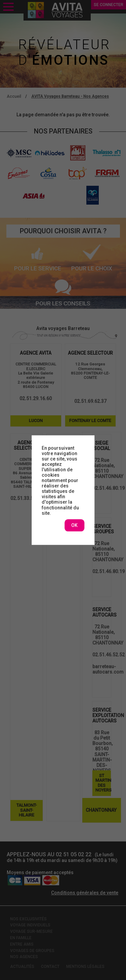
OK (74, 525)
